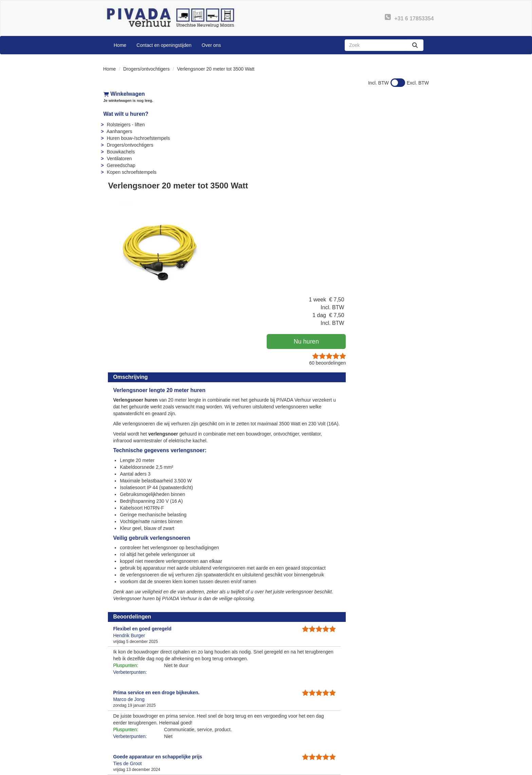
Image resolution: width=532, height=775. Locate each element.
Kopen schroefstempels (131, 172)
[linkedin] (411, 769)
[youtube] (398, 769)
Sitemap (200, 748)
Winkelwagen (124, 94)
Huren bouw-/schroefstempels (138, 138)
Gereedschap (121, 165)
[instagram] (423, 769)
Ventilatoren (119, 159)
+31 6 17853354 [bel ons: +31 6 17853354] (130, 728)
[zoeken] (415, 45)
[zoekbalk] (376, 45)
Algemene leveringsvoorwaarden (310, 741)
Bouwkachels (121, 152)
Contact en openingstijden (164, 45)
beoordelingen (405, 170)
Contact (368, 727)
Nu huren (388, 149)
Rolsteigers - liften (126, 125)
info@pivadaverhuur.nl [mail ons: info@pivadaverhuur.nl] (136, 739)
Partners (201, 734)
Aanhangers (119, 131)
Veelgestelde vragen (297, 727)
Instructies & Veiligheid (299, 734)
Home (120, 45)
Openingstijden (207, 741)
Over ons (211, 45)
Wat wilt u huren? (126, 114)
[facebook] (386, 769)
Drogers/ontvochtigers (146, 69)
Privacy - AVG (374, 734)
